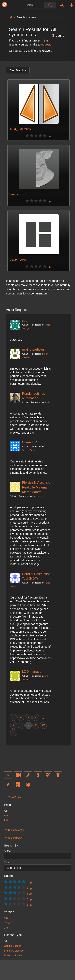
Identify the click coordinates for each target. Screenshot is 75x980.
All (8, 776)
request (45, 44)
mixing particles (33, 349)
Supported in (14, 837)
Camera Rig (31, 442)
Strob (47, 402)
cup (25, 321)
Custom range (14, 829)
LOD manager (32, 672)
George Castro (29, 450)
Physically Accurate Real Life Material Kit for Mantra (36, 487)
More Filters (13, 797)
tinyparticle (37, 496)
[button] (14, 5)
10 (43, 725)
